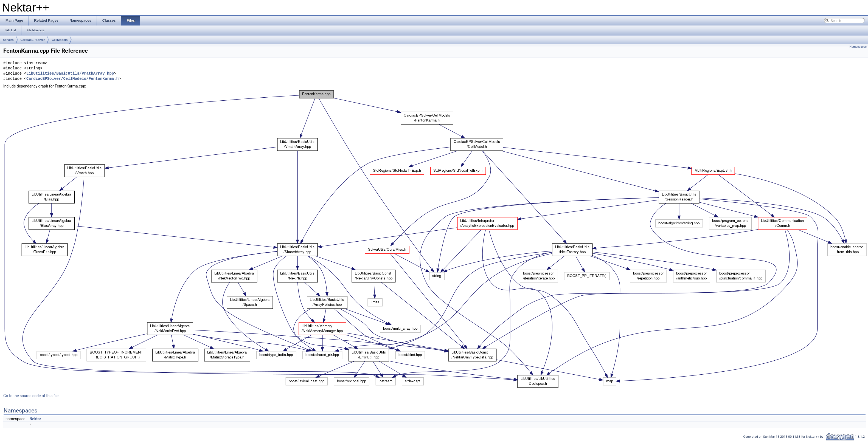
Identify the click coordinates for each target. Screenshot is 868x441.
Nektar (35, 419)
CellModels (60, 40)
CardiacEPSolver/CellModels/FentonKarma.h (72, 79)
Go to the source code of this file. (31, 396)
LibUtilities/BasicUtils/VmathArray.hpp (70, 74)
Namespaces (858, 47)
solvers (8, 40)
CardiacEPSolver (33, 40)
